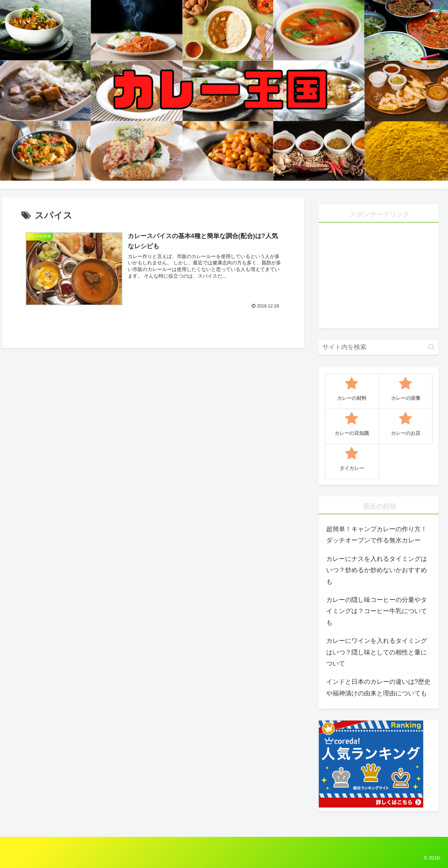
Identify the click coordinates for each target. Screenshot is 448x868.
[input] (379, 347)
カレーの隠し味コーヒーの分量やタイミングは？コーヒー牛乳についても (377, 611)
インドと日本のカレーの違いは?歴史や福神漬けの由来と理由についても (378, 687)
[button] (431, 347)
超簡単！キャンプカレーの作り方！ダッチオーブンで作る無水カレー (377, 535)
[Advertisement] (379, 278)
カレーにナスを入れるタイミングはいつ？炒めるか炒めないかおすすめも (377, 570)
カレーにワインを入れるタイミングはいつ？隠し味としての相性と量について (377, 652)
